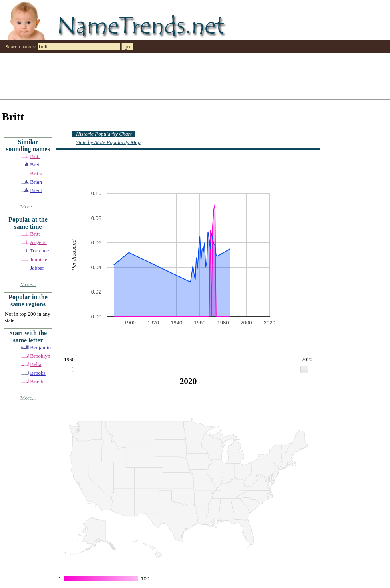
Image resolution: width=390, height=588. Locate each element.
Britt (35, 156)
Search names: (21, 47)
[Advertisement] (85, 77)
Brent (36, 190)
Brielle (37, 381)
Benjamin (40, 347)
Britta (36, 173)
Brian (36, 182)
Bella (36, 364)
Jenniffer (39, 259)
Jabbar (37, 268)
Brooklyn (40, 356)
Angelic (38, 242)
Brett (35, 165)
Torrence (39, 251)
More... (28, 207)
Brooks (38, 373)
